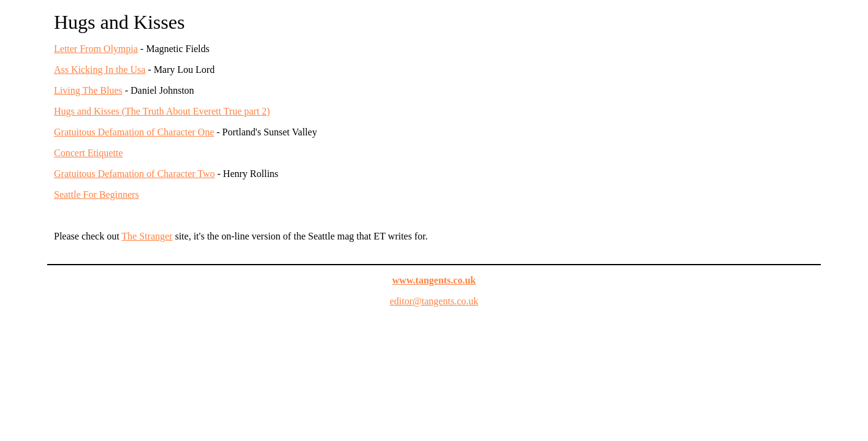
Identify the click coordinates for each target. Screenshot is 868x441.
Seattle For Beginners (97, 194)
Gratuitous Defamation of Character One (134, 132)
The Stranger (147, 236)
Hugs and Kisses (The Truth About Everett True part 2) (162, 111)
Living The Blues (88, 90)
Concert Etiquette (88, 153)
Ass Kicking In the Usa (100, 70)
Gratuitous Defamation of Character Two (135, 174)
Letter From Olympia (96, 49)
